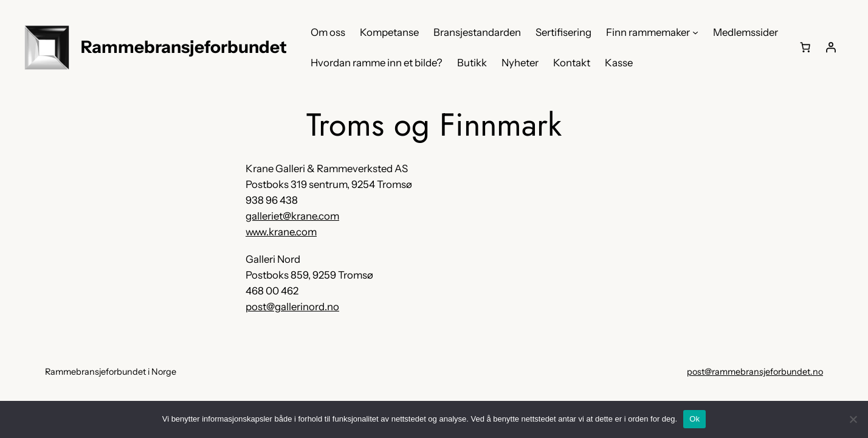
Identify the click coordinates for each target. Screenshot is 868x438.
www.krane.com (281, 232)
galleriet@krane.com (292, 216)
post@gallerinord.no (292, 307)
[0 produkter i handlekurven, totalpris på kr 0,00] (805, 47)
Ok (694, 419)
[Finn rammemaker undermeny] (695, 32)
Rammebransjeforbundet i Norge (111, 372)
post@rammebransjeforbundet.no (755, 372)
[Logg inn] (831, 47)
